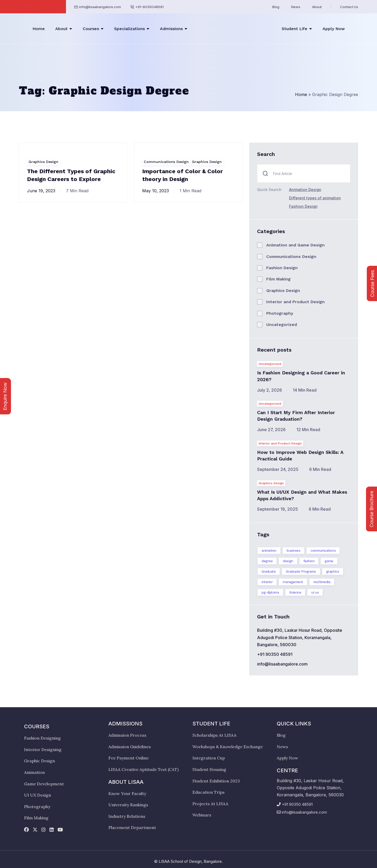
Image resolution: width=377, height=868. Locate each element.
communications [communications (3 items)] (323, 551)
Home (39, 29)
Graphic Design (40, 761)
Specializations (129, 29)
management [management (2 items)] (293, 582)
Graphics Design (43, 162)
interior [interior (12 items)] (267, 582)
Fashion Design (303, 206)
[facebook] (26, 830)
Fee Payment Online (129, 758)
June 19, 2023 (41, 191)
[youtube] (60, 830)
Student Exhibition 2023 (216, 781)
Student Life (295, 29)
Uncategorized (282, 325)
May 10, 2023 (156, 191)
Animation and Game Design (295, 245)
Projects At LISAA (210, 804)
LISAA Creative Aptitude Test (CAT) (143, 769)
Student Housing (209, 769)
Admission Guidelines (130, 747)
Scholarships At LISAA (214, 735)
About (317, 7)
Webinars (202, 815)
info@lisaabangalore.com (100, 7)
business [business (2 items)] (293, 551)
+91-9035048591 (149, 7)
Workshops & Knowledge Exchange (228, 747)
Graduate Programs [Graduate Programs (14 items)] (301, 571)
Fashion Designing (42, 738)
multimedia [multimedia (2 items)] (322, 582)
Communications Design (166, 162)
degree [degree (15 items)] (267, 561)
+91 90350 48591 (275, 654)
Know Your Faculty (127, 793)
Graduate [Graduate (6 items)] (269, 571)
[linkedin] (52, 830)
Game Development (44, 784)
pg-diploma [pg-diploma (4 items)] (270, 592)
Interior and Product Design (295, 302)
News (296, 7)
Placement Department (132, 827)
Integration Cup (209, 758)
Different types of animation (315, 198)
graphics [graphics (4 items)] (333, 571)
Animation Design (305, 190)
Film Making (278, 279)
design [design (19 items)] (288, 561)
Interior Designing (43, 749)
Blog (276, 7)
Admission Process (127, 735)
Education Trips (209, 792)
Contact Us (349, 7)
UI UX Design (38, 795)
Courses (91, 29)
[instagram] (43, 830)
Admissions (171, 29)
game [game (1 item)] (329, 561)
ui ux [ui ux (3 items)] (315, 592)
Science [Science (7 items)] (295, 592)
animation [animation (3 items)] (269, 551)
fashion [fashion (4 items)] (309, 561)
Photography (280, 313)
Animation (34, 772)
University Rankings (128, 805)
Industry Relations (127, 816)
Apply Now (334, 29)
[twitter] (35, 830)
